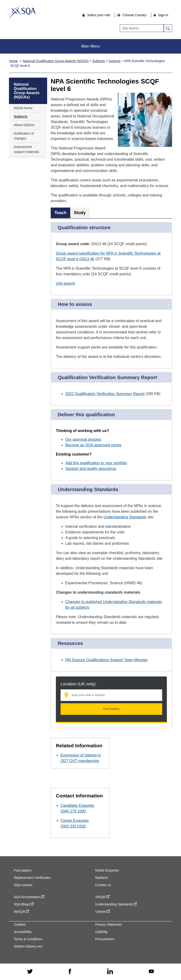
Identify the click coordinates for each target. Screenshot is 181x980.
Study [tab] (80, 213)
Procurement (105, 939)
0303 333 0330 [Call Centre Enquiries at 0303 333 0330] (73, 826)
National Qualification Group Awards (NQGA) (56, 61)
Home (13, 61)
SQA (22, 12)
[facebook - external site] (70, 972)
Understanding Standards (125, 517)
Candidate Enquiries (78, 806)
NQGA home (23, 108)
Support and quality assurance (91, 469)
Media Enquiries (107, 870)
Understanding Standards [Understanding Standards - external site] (116, 904)
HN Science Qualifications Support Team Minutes (106, 660)
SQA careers (23, 885)
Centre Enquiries (75, 821)
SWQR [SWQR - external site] (102, 897)
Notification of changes (24, 136)
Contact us (103, 885)
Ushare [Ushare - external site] (103, 912)
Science (115, 61)
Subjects (99, 61)
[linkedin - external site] (110, 972)
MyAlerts (102, 878)
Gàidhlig (101, 932)
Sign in (163, 15)
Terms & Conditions (28, 939)
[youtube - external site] (151, 972)
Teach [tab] (60, 213)
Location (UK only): (79, 684)
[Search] (142, 28)
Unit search (65, 283)
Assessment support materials (26, 149)
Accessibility (23, 932)
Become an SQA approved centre (93, 445)
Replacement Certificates (32, 878)
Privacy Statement (109, 924)
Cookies (20, 924)
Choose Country (135, 15)
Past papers (23, 870)
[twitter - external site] (30, 972)
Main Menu (90, 46)
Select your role (99, 15)
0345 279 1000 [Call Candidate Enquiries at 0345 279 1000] (73, 811)
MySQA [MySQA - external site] (21, 912)
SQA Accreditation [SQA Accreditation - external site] (29, 897)
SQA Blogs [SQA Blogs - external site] (24, 904)
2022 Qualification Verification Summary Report (105, 394)
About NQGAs (24, 125)
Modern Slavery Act (28, 946)
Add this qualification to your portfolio (96, 463)
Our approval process (83, 439)
